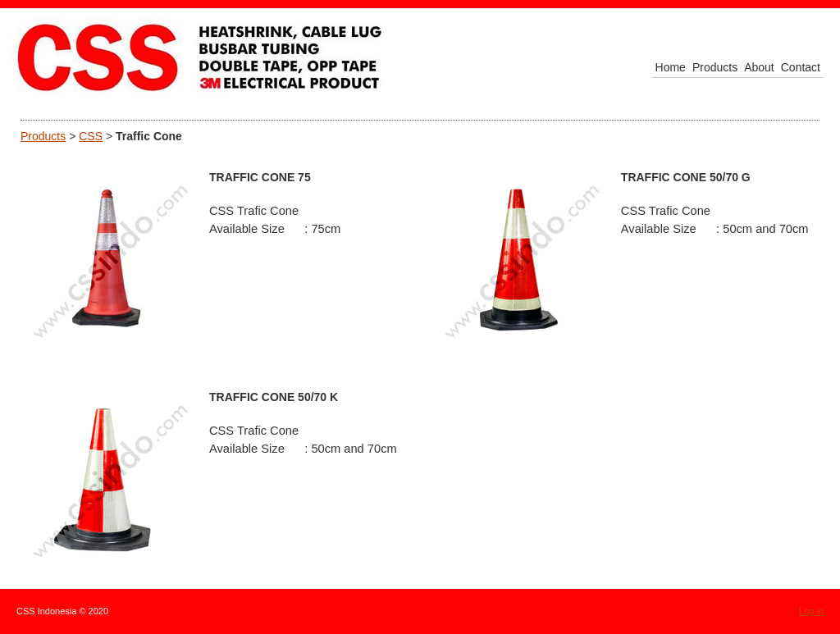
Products (43, 136)
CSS (91, 136)
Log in (811, 611)
